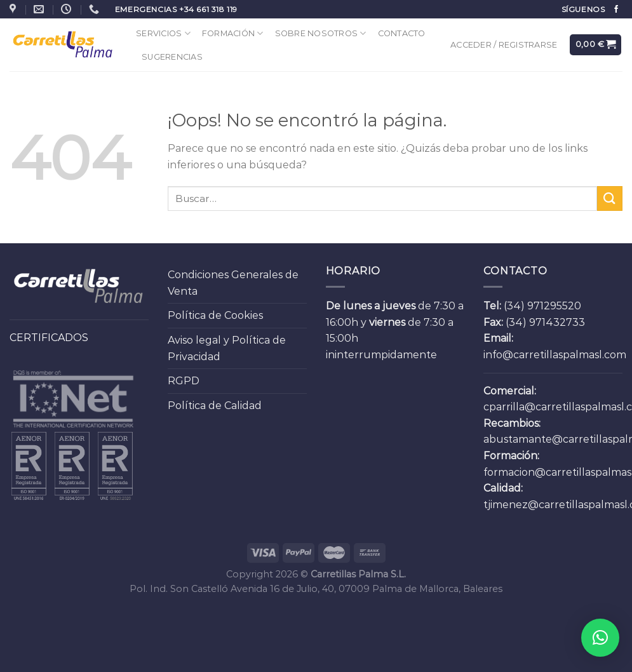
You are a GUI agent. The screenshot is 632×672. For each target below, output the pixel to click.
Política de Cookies (215, 315)
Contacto (402, 33)
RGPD (184, 381)
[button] (600, 638)
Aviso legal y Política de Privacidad (227, 348)
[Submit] (610, 198)
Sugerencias (172, 57)
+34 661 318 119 (208, 9)
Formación (233, 33)
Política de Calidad (215, 406)
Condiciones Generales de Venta (233, 283)
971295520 (554, 306)
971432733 (557, 322)
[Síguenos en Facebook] (616, 10)
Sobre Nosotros (321, 33)
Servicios (163, 33)
